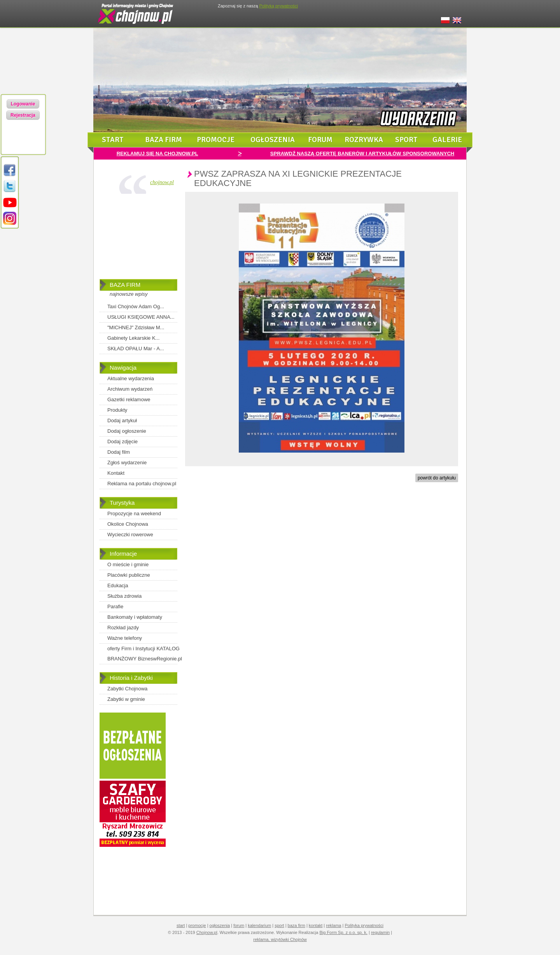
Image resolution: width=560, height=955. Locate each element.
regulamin (380, 932)
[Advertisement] (138, 238)
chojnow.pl (162, 182)
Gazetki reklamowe (129, 399)
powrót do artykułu (437, 478)
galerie (447, 140)
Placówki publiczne (129, 575)
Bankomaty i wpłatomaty (135, 617)
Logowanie (23, 104)
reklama (333, 925)
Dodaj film (119, 452)
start (113, 140)
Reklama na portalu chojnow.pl (142, 484)
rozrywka (364, 140)
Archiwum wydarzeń (130, 389)
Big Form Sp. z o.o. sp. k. (343, 932)
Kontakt (116, 473)
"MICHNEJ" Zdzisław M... (136, 327)
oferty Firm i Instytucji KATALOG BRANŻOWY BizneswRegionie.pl (145, 654)
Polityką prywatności (278, 6)
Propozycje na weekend (134, 513)
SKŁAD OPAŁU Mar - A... (136, 348)
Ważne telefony (125, 638)
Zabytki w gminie (126, 699)
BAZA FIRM (125, 285)
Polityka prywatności (364, 925)
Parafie (115, 607)
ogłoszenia (273, 140)
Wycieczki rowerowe (130, 535)
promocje (216, 140)
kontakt (316, 925)
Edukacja (118, 585)
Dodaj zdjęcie (122, 442)
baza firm (164, 140)
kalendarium (259, 925)
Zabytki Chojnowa (127, 689)
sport (406, 140)
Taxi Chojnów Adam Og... (136, 306)
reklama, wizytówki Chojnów (280, 939)
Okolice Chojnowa (128, 524)
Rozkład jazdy (123, 628)
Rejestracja (23, 115)
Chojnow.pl (207, 932)
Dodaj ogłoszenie (127, 431)
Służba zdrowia (124, 596)
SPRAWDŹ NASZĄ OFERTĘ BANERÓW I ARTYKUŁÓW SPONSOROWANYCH (362, 154)
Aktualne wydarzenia (131, 378)
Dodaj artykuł (122, 420)
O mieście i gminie (128, 564)
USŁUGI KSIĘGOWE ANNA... (141, 317)
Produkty (117, 410)
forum (320, 140)
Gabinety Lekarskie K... (133, 338)
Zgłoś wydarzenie (127, 463)
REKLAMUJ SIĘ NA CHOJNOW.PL (157, 154)
